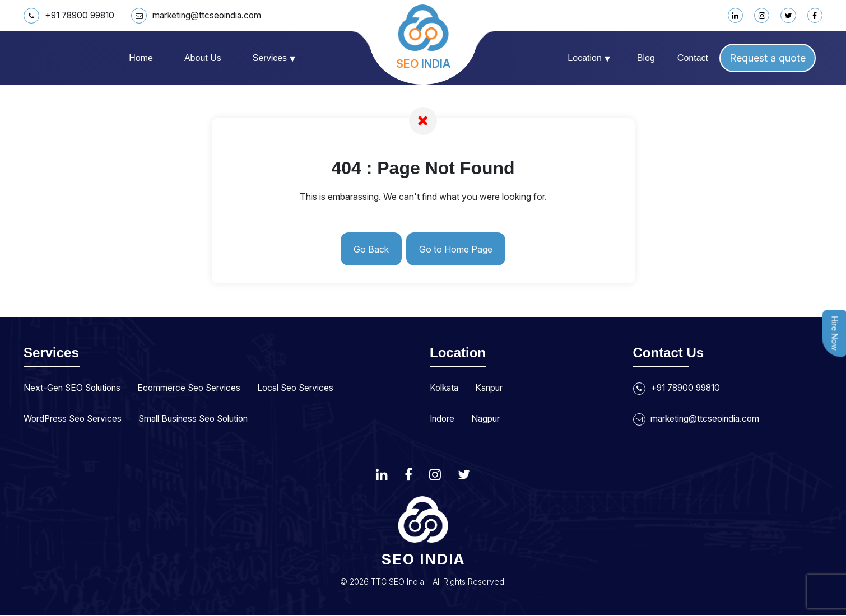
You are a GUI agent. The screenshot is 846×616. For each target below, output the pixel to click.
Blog (646, 58)
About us (203, 58)
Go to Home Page (457, 249)
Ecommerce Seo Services (194, 388)
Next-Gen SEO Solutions (74, 388)
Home (141, 58)
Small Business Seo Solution (199, 418)
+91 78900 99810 (71, 16)
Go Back (370, 249)
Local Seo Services (303, 388)
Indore (443, 418)
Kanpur (491, 388)
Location (589, 58)
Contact (693, 58)
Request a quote (768, 58)
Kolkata (445, 388)
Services (274, 58)
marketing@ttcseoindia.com (203, 16)
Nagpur (488, 418)
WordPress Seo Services (74, 418)
